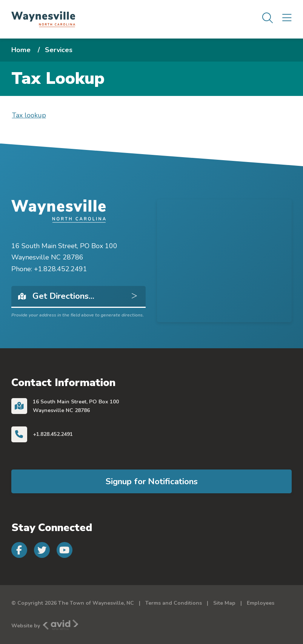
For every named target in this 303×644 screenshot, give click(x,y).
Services (59, 50)
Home (21, 50)
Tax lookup (29, 115)
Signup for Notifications (152, 481)
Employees (261, 603)
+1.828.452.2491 (53, 434)
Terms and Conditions (174, 603)
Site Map (224, 603)
